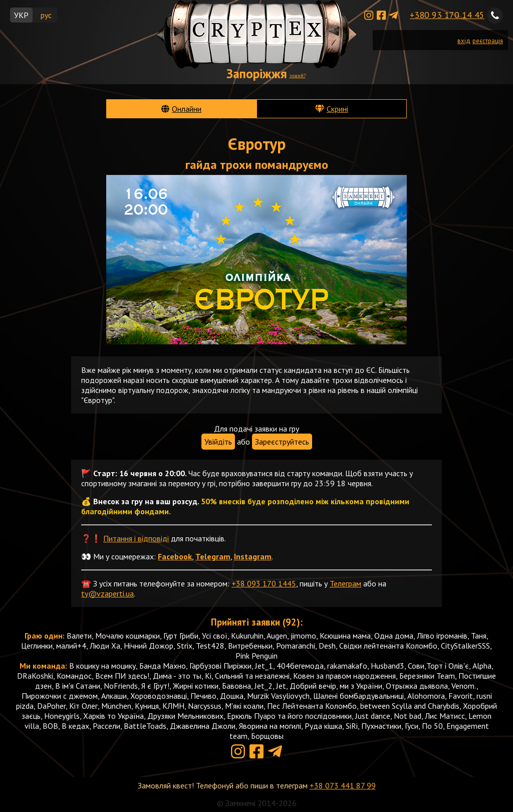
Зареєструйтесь (282, 442)
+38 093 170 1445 (264, 583)
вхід (464, 41)
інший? (298, 75)
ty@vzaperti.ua (107, 593)
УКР (21, 15)
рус (46, 15)
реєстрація (488, 41)
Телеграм (345, 583)
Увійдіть (218, 442)
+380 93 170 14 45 (447, 15)
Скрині (337, 109)
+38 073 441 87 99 (343, 785)
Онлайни (187, 109)
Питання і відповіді (136, 538)
